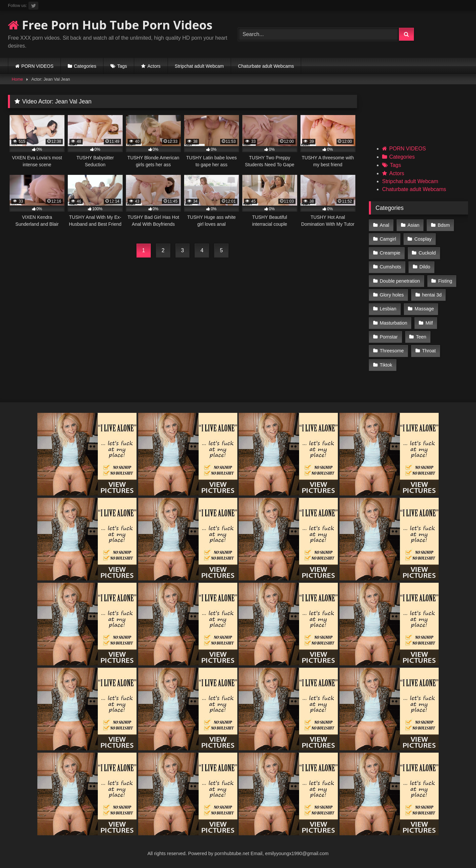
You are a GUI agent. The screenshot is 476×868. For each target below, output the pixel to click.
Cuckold (427, 253)
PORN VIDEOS (38, 66)
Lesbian (388, 309)
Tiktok (386, 365)
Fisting (445, 281)
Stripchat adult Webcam (199, 66)
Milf (429, 323)
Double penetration (400, 281)
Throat (429, 351)
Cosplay (423, 239)
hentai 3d (432, 295)
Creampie (390, 253)
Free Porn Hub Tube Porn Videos (110, 25)
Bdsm (444, 225)
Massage (424, 309)
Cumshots (391, 267)
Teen (421, 337)
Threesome (392, 351)
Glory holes (392, 295)
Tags (122, 66)
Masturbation (394, 323)
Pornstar (389, 337)
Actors (154, 66)
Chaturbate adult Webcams (266, 66)
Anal (385, 225)
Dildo (425, 267)
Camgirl (388, 239)
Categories (85, 66)
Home (18, 79)
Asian (414, 225)
